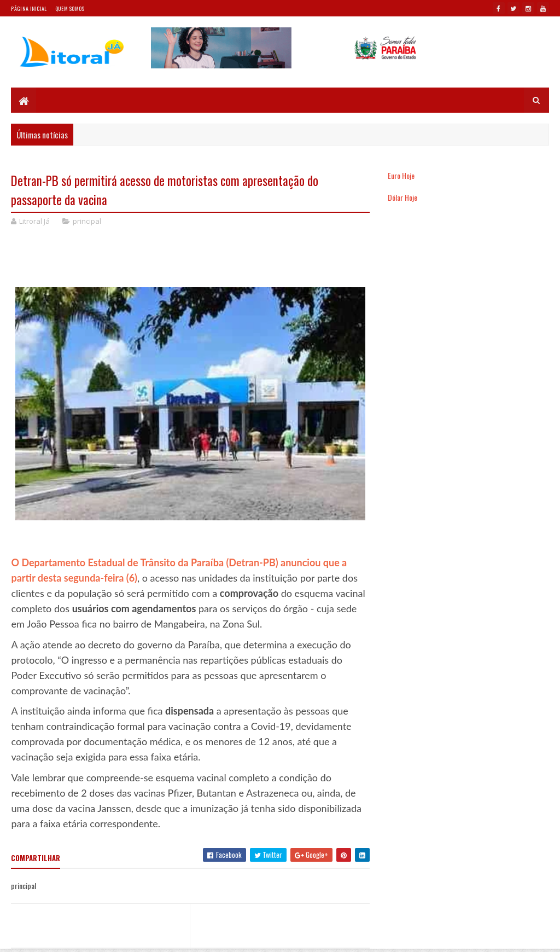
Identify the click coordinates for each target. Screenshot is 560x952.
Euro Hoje (401, 175)
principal (87, 221)
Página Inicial (29, 8)
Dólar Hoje (402, 197)
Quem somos (70, 8)
